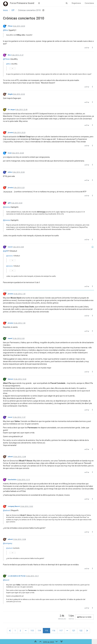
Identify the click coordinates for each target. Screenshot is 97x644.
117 (61, 631)
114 (39, 631)
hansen (10, 379)
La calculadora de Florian (17, 576)
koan (10, 153)
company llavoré (14, 506)
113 (32, 631)
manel (10, 338)
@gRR (5, 251)
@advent (7, 510)
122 (81, 631)
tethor (10, 172)
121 (74, 631)
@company (8, 543)
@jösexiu (7, 207)
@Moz (6, 30)
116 (54, 631)
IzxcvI (10, 247)
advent (10, 457)
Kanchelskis (12, 480)
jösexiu (10, 133)
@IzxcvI (6, 580)
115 (46, 631)
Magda (10, 94)
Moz (9, 55)
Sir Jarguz (11, 110)
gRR (9, 203)
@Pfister (7, 59)
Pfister (10, 26)
